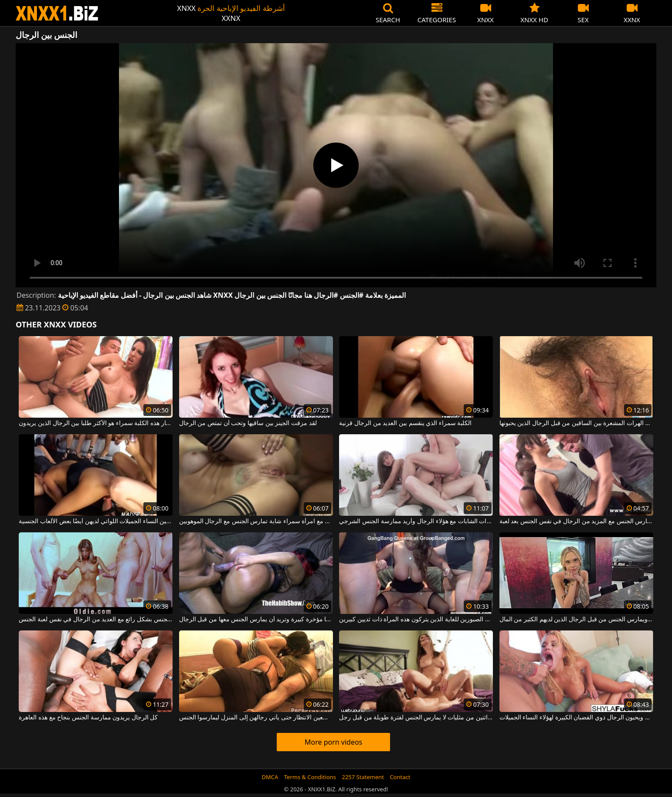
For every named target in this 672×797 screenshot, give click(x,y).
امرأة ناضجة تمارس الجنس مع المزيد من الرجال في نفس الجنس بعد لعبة (576, 521)
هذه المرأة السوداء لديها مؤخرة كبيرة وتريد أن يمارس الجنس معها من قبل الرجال (256, 620)
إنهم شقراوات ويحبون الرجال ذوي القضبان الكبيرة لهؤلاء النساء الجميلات (576, 718)
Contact (400, 777)
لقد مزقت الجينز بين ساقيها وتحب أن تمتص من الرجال (248, 423)
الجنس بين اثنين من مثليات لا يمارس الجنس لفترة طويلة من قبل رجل (416, 718)
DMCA (270, 777)
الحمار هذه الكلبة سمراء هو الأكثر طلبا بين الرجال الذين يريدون (96, 423)
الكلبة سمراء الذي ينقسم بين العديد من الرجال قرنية (405, 423)
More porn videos (333, 742)
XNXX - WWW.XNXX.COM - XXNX (57, 13)
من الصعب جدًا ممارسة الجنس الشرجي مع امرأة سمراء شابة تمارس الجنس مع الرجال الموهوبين (256, 521)
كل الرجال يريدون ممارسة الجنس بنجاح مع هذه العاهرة (88, 718)
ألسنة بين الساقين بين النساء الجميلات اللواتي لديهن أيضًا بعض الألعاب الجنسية (96, 521)
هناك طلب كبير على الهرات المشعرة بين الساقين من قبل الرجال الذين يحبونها (576, 423)
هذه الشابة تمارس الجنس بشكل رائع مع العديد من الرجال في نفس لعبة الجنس (96, 620)
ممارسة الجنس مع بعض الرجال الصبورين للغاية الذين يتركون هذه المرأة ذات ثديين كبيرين (416, 620)
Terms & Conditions (310, 777)
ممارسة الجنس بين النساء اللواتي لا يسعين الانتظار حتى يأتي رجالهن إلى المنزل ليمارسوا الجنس (256, 718)
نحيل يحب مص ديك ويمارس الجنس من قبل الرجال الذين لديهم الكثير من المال (576, 620)
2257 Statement (363, 777)
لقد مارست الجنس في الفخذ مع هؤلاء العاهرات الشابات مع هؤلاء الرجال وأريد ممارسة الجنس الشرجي (416, 521)
